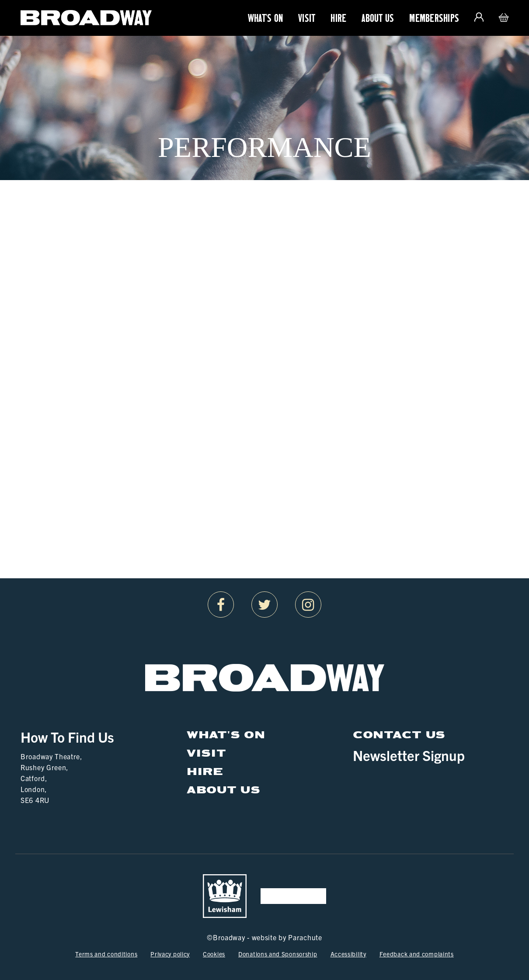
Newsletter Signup (409, 755)
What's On (265, 18)
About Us (378, 18)
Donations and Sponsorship (278, 954)
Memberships (434, 18)
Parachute (305, 937)
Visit (307, 18)
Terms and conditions (106, 954)
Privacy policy (170, 954)
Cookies (214, 954)
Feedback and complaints (417, 954)
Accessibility (348, 954)
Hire (338, 18)
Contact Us (399, 734)
